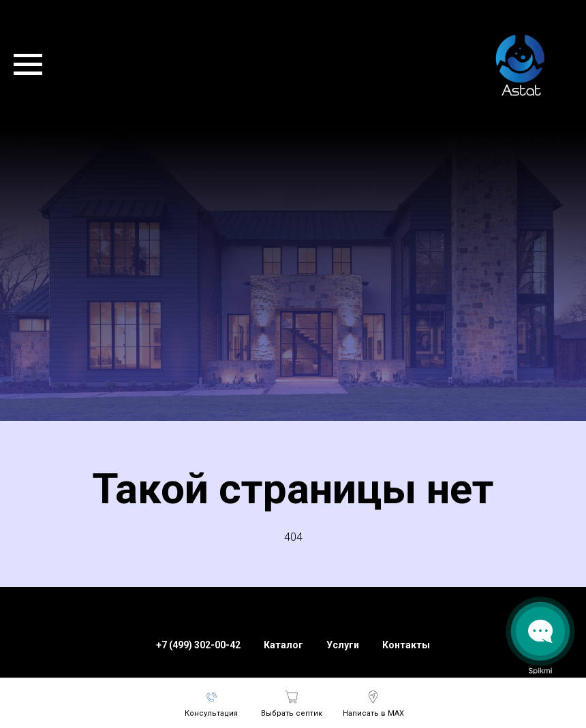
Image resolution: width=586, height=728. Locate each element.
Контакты (406, 645)
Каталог (283, 645)
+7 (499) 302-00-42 (198, 645)
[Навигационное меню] (28, 65)
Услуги (343, 645)
